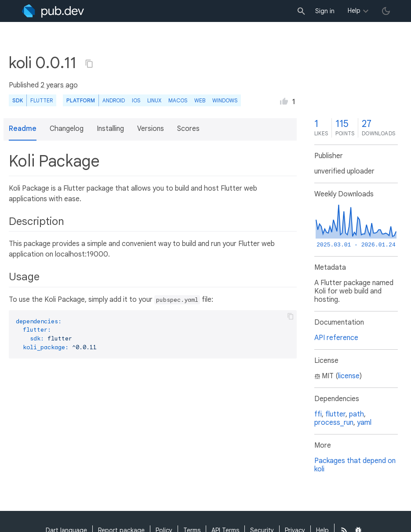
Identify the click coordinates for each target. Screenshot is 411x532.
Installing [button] (110, 129)
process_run (334, 423)
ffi (318, 414)
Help (354, 11)
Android (114, 100)
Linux (154, 100)
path (356, 414)
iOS (136, 100)
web (200, 100)
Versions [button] (151, 129)
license (349, 376)
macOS (178, 100)
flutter (335, 414)
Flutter (42, 100)
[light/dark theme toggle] (386, 11)
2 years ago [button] (59, 85)
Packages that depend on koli (355, 465)
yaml (364, 423)
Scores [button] (188, 129)
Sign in (325, 11)
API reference (336, 338)
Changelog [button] (67, 129)
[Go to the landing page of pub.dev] (53, 11)
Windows (225, 100)
